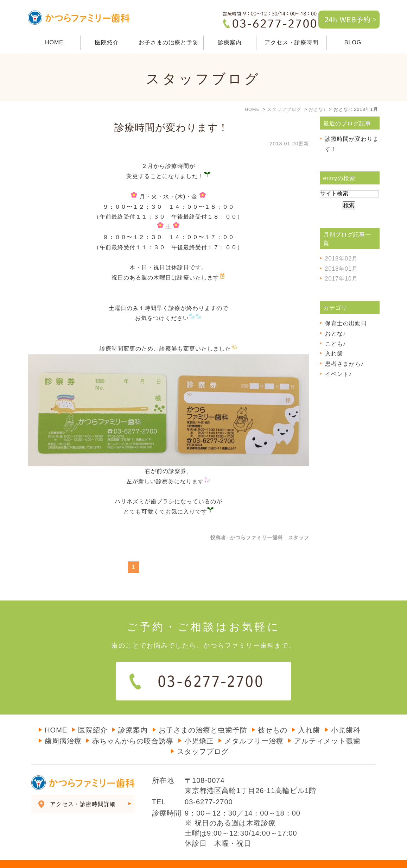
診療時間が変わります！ (171, 128)
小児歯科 (346, 716)
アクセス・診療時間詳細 (83, 790)
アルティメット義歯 (327, 727)
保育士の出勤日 (346, 323)
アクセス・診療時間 (291, 42)
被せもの (273, 716)
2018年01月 (341, 269)
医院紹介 (107, 42)
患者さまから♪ (345, 364)
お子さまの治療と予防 (168, 42)
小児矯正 (199, 727)
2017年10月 (341, 279)
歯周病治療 (63, 727)
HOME (54, 42)
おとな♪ (336, 334)
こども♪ (336, 344)
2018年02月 (341, 259)
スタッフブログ (203, 737)
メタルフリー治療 (254, 727)
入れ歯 (334, 354)
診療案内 (133, 716)
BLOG (353, 42)
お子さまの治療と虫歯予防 (203, 716)
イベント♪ (339, 374)
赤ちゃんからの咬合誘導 (133, 727)
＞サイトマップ (46, 857)
